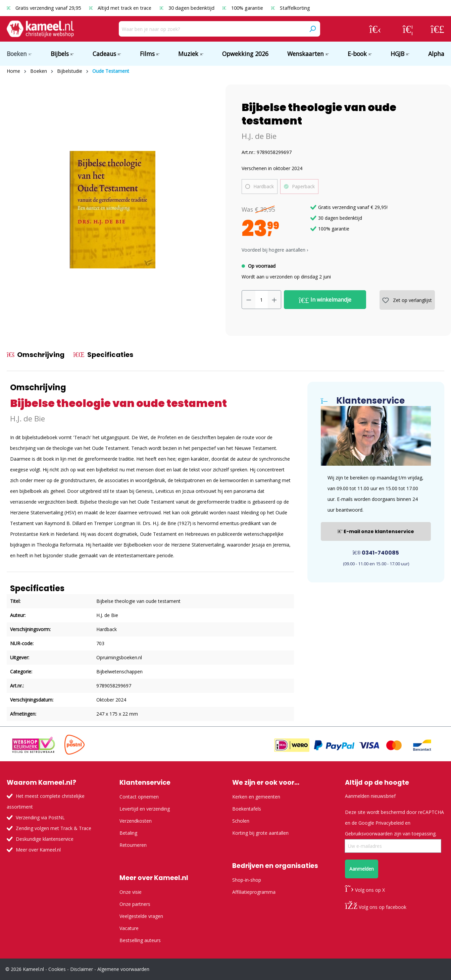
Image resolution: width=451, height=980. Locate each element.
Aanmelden (362, 869)
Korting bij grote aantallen (260, 833)
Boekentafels (247, 809)
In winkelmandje (325, 300)
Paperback (303, 186)
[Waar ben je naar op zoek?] (212, 29)
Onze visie (131, 892)
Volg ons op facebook (376, 907)
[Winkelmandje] (437, 29)
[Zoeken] (312, 29)
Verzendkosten (136, 821)
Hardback (264, 186)
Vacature (129, 928)
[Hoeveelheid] (262, 300)
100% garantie (243, 8)
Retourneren (133, 845)
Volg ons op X (365, 890)
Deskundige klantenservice (45, 839)
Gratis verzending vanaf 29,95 (44, 8)
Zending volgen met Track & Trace (54, 828)
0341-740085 (376, 553)
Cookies (57, 969)
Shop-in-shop (247, 880)
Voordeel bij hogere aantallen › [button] (275, 250)
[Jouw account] (375, 29)
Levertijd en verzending (145, 809)
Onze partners (135, 904)
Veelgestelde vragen (141, 916)
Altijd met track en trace (121, 8)
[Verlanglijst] (408, 29)
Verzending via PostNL (40, 817)
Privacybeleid (390, 823)
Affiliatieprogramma (254, 892)
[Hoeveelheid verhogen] (274, 300)
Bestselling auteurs (140, 940)
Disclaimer (82, 969)
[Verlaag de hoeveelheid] (249, 300)
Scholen (241, 821)
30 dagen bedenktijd (187, 8)
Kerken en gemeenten (256, 797)
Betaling (128, 833)
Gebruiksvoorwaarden (369, 834)
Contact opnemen (139, 797)
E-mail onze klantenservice (376, 531)
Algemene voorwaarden (123, 969)
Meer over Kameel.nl (38, 850)
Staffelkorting (291, 8)
